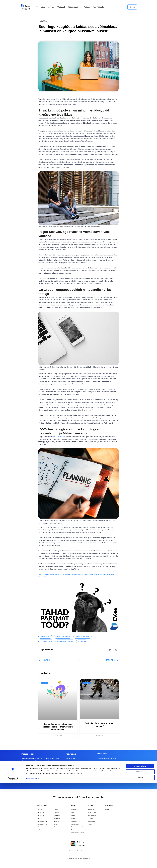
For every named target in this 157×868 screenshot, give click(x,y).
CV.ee (73, 815)
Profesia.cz (41, 815)
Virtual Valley (92, 821)
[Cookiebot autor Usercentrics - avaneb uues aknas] (13, 864)
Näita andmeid (31, 864)
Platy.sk (57, 824)
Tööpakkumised (74, 7)
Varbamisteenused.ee (78, 833)
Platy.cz (57, 821)
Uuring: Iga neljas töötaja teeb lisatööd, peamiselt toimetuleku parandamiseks (58, 727)
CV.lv (73, 812)
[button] (110, 650)
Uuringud (61, 7)
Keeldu (140, 863)
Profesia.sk (41, 812)
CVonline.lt (74, 810)
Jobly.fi (107, 810)
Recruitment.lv (75, 830)
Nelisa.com (41, 830)
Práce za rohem (42, 824)
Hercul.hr (91, 818)
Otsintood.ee (75, 824)
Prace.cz (40, 818)
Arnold (56, 810)
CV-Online (58, 437)
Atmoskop (40, 827)
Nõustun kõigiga (140, 851)
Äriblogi (51, 7)
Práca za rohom (42, 821)
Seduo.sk (57, 818)
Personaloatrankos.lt (77, 827)
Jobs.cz (40, 810)
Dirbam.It (74, 818)
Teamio (56, 812)
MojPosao (91, 810)
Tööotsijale (41, 7)
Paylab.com (58, 827)
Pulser (90, 824)
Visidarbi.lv (74, 821)
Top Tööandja (99, 7)
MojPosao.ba (92, 812)
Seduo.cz (57, 815)
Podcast (87, 7)
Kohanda (140, 857)
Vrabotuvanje (92, 815)
